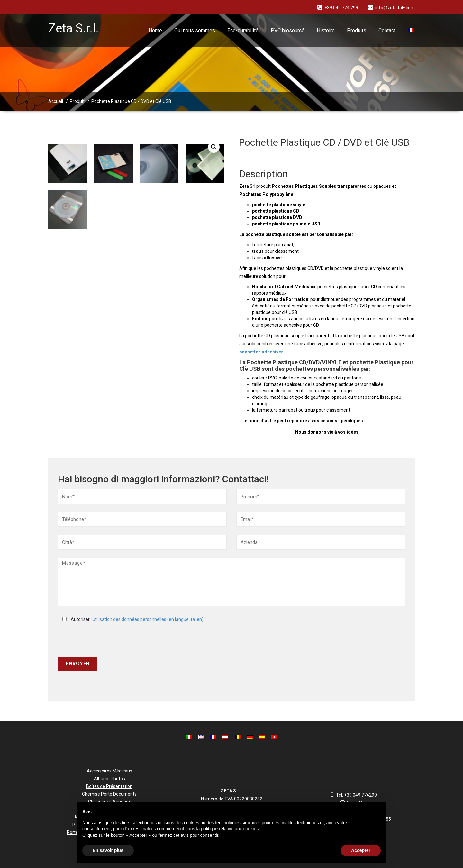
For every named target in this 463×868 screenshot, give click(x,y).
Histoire (326, 30)
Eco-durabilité (243, 30)
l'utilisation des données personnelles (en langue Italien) (147, 619)
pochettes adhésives (261, 352)
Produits (357, 30)
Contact (387, 30)
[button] (377, 812)
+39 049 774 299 (341, 8)
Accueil (56, 101)
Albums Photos (109, 779)
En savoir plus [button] (108, 850)
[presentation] (107, 639)
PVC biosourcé (288, 30)
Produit (77, 101)
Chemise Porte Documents (109, 794)
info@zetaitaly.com (395, 8)
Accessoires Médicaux (109, 771)
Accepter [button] (361, 850)
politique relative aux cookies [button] (230, 829)
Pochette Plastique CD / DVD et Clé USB (131, 101)
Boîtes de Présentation (109, 786)
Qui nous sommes (195, 30)
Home (155, 30)
